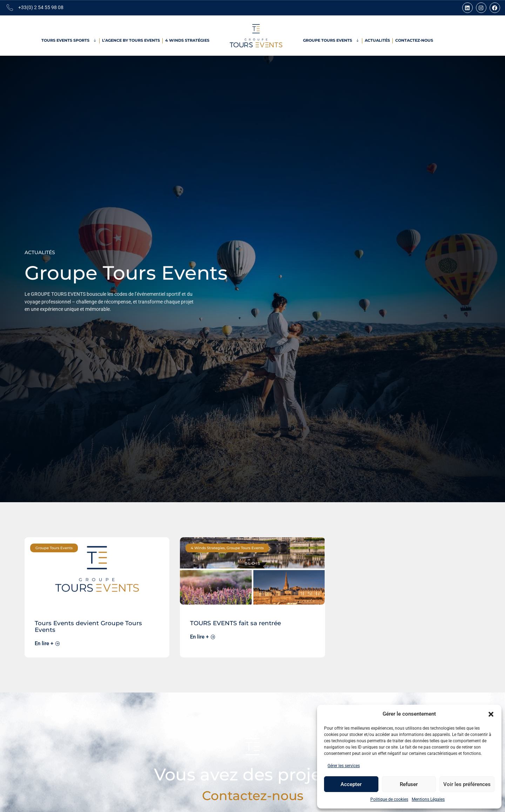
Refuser (409, 784)
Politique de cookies (389, 799)
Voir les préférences (467, 784)
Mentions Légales (428, 799)
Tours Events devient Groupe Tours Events (88, 626)
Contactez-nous (414, 40)
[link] (97, 597)
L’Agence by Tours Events (131, 40)
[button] (491, 714)
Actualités (377, 40)
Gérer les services (344, 766)
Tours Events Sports (69, 41)
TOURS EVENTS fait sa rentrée (235, 623)
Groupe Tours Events (331, 41)
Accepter (351, 784)
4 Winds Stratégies (187, 40)
